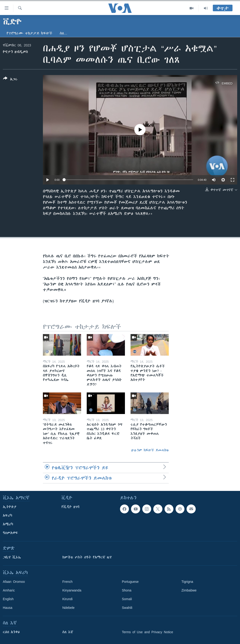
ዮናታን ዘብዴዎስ (15, 52)
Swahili (127, 608)
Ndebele (68, 608)
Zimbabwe (189, 590)
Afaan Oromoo (14, 582)
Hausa (7, 608)
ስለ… (64, 33)
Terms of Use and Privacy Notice (148, 632)
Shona (127, 590)
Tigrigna (187, 582)
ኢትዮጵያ (10, 507)
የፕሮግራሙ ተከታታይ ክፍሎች (29, 33)
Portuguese (130, 582)
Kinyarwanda (72, 590)
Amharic (9, 590)
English (8, 599)
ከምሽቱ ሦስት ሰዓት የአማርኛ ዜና (87, 557)
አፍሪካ (7, 516)
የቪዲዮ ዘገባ (70, 507)
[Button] (10, 80)
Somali (127, 599)
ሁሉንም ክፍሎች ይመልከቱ (150, 450)
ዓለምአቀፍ (10, 533)
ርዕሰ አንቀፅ (11, 632)
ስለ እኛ (68, 632)
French (67, 582)
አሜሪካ (8, 524)
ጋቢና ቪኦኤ (12, 557)
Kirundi (67, 599)
